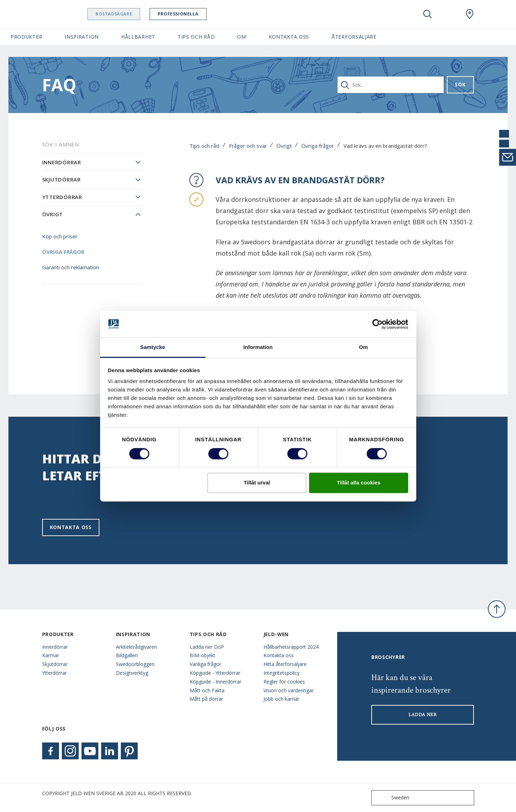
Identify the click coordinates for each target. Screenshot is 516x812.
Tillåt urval (257, 483)
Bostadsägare (132, 14)
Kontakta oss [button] (289, 37)
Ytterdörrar (62, 197)
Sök (460, 84)
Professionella (196, 14)
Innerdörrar (62, 162)
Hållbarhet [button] (138, 37)
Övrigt (284, 146)
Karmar (51, 655)
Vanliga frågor (205, 664)
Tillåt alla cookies (359, 483)
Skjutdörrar (61, 179)
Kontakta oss (71, 527)
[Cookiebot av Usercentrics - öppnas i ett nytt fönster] (377, 324)
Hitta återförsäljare (285, 664)
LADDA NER (423, 715)
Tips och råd (204, 146)
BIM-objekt (203, 655)
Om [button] (241, 37)
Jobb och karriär (281, 699)
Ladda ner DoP (207, 647)
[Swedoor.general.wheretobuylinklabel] (470, 14)
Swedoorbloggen (135, 664)
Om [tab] (363, 347)
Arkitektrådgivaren (136, 647)
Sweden (392, 798)
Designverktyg (132, 673)
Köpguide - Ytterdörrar (215, 673)
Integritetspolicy (282, 673)
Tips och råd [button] (196, 37)
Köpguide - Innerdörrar (215, 682)
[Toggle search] (427, 14)
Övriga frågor (318, 146)
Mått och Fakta (207, 690)
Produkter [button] (26, 37)
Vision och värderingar (289, 690)
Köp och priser (60, 236)
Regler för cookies (284, 682)
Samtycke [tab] (153, 347)
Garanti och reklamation (71, 267)
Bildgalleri (127, 655)
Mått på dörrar (206, 699)
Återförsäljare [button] (354, 37)
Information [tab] (258, 347)
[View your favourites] (449, 14)
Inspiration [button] (82, 37)
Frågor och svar (248, 146)
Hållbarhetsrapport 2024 (291, 647)
